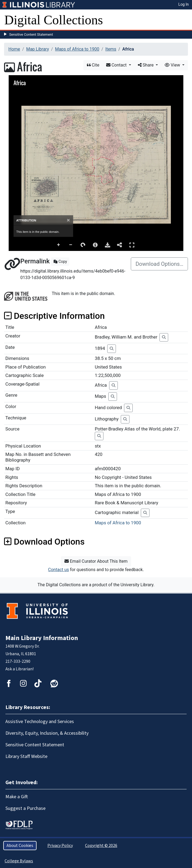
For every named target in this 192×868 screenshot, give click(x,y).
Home (14, 49)
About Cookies (20, 846)
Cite (93, 65)
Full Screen (132, 245)
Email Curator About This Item (96, 561)
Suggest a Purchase (25, 808)
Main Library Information (42, 638)
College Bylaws (19, 861)
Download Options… (159, 264)
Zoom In (59, 245)
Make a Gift (17, 797)
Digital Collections (54, 20)
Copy (60, 261)
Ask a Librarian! (19, 669)
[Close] (68, 220)
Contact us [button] (59, 570)
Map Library (38, 49)
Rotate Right (83, 245)
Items (111, 49)
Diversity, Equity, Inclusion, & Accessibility (47, 733)
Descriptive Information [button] (54, 316)
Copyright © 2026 (101, 846)
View (173, 65)
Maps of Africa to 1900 (77, 49)
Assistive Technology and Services (40, 722)
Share (146, 65)
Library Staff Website (26, 756)
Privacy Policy (60, 846)
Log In (184, 4)
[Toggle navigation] (184, 20)
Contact (117, 65)
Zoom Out (71, 245)
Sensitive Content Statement (31, 34)
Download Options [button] (44, 542)
